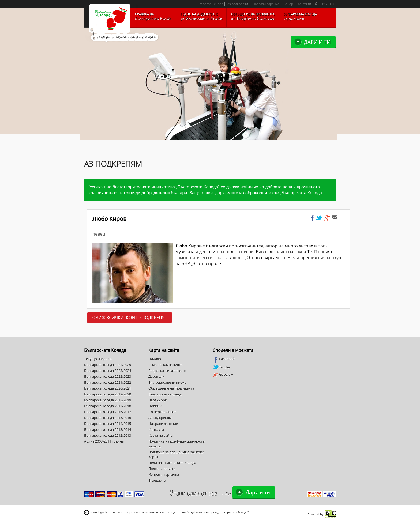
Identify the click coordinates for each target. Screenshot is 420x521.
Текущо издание (98, 359)
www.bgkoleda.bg (103, 512)
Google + (223, 375)
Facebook (224, 359)
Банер (288, 4)
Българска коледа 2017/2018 (108, 406)
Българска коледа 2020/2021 (108, 388)
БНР (186, 263)
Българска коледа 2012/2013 (108, 435)
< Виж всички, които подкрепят (130, 318)
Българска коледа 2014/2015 (108, 424)
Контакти (304, 4)
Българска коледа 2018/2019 (108, 400)
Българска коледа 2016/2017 (108, 412)
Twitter (222, 367)
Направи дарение (266, 4)
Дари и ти (317, 42)
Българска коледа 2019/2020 (108, 394)
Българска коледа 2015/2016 (108, 418)
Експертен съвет (210, 4)
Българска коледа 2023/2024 (108, 371)
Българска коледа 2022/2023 (108, 376)
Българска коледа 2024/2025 (108, 365)
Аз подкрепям (238, 4)
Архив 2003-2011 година (104, 441)
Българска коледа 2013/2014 (108, 429)
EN (332, 4)
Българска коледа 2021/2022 (108, 382)
